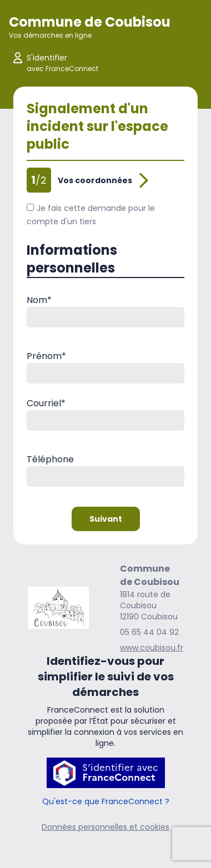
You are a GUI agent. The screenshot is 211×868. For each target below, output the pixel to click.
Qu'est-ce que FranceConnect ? (106, 801)
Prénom (46, 356)
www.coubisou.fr (152, 648)
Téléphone (50, 459)
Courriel (46, 403)
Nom (39, 300)
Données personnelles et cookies (105, 827)
